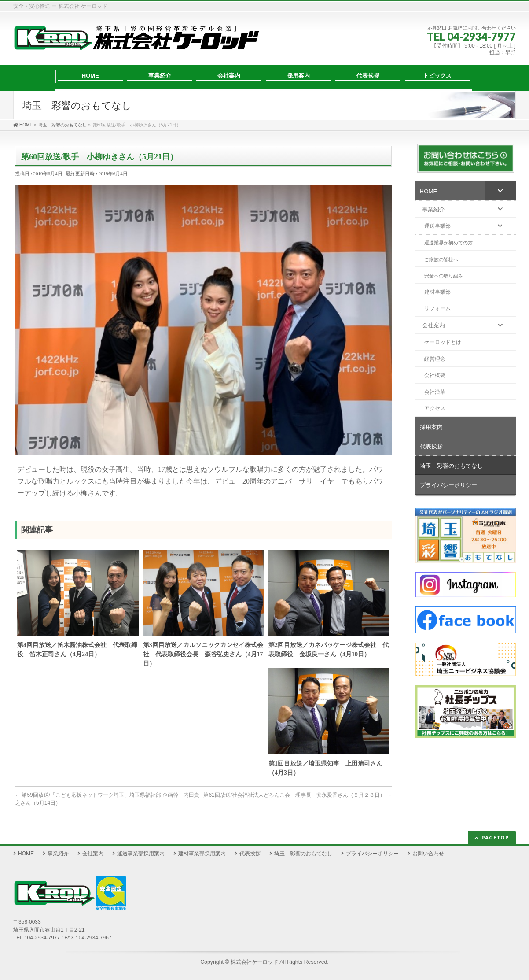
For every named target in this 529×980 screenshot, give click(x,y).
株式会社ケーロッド (254, 962)
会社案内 (93, 854)
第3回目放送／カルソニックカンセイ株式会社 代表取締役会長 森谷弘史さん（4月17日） (203, 654)
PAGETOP (495, 838)
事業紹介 (58, 854)
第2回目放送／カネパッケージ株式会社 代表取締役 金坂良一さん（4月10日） (329, 650)
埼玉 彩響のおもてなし (303, 854)
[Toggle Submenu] (500, 191)
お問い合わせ (428, 854)
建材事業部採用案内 (202, 854)
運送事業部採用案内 (141, 854)
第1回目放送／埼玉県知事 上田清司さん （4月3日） (329, 768)
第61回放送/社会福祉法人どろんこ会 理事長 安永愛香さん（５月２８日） (298, 795)
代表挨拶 (250, 854)
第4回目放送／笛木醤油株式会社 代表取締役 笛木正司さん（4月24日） (77, 650)
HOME (26, 854)
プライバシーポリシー (372, 854)
